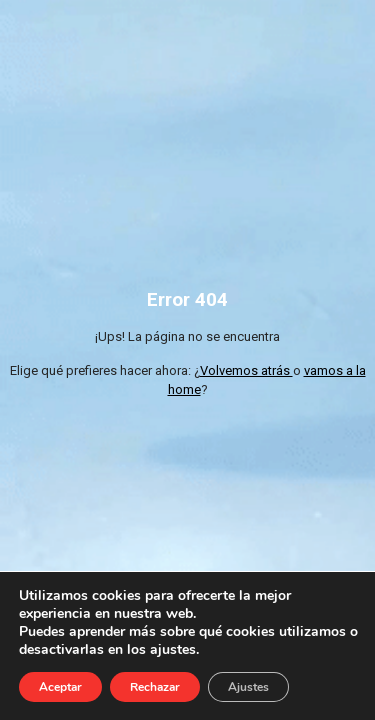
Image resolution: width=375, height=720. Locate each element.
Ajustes (248, 687)
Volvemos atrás (246, 370)
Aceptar (60, 687)
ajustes (173, 650)
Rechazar (155, 687)
